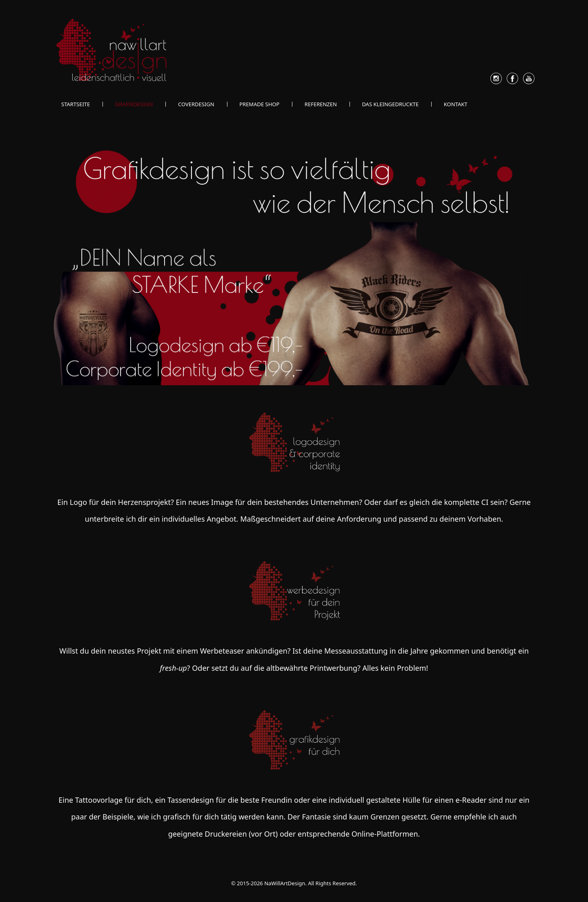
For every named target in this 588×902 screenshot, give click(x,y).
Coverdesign (196, 104)
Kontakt (456, 104)
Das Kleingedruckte (390, 104)
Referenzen (321, 104)
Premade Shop (259, 104)
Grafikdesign (134, 104)
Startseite (76, 104)
